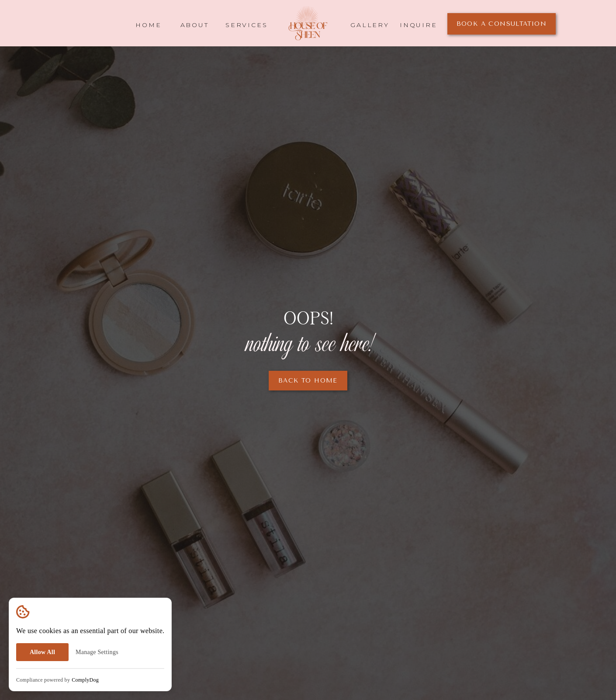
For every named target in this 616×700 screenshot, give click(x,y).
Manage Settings (97, 652)
